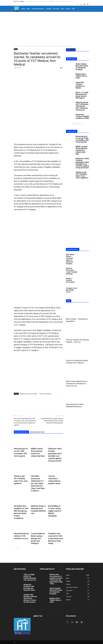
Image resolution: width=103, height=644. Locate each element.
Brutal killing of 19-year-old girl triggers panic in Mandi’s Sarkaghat (55, 511)
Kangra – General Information (70, 280)
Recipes (68, 9)
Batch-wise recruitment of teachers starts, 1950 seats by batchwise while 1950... (56, 579)
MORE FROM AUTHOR (37, 432)
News (28, 9)
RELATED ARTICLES (21, 432)
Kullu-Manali (50, 1)
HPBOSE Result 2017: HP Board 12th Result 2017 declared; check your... (82, 106)
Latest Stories (72, 131)
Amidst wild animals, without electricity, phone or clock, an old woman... (30, 598)
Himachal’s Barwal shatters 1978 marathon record (21, 536)
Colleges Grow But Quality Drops (71, 290)
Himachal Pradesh (32, 1)
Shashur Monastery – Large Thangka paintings (72, 271)
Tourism (49, 9)
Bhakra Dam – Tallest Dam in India (81, 76)
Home (23, 9)
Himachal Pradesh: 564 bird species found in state (29, 587)
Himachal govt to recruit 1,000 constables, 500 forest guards (82, 139)
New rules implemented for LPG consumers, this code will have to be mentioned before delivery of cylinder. (25, 422)
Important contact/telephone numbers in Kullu (83, 116)
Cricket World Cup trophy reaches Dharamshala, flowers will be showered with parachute (52, 421)
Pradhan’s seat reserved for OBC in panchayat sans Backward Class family (56, 538)
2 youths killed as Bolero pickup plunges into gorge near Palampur (38, 538)
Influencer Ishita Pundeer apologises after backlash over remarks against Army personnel (82, 163)
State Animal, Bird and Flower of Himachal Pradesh (82, 67)
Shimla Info (42, 1)
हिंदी (73, 9)
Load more (78, 123)
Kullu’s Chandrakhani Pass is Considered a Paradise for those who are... (77, 384)
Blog (63, 9)
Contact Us (70, 1)
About (64, 1)
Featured (56, 9)
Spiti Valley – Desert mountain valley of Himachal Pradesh (71, 259)
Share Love (71, 50)
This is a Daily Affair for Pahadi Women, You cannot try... (30, 577)
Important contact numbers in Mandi (80, 85)
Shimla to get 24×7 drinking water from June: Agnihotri (82, 175)
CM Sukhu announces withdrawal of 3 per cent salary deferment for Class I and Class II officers (38, 483)
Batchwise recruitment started (29, 394)
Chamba (58, 1)
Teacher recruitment (45, 394)
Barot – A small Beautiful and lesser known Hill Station (82, 95)
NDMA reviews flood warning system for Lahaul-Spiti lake (82, 150)
